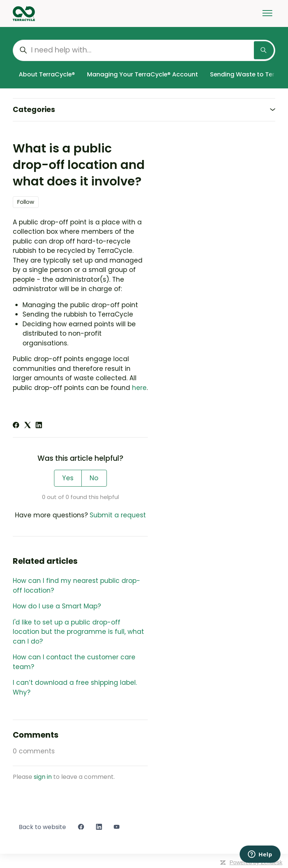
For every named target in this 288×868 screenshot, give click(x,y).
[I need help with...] (144, 50)
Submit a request (118, 515)
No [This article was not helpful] (94, 478)
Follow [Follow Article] (26, 202)
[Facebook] (16, 426)
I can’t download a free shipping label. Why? (75, 687)
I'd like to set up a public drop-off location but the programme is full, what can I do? (78, 632)
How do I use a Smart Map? (57, 606)
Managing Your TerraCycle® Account (142, 74)
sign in (43, 777)
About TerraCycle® (47, 74)
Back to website (42, 827)
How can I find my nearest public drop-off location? (76, 586)
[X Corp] (28, 426)
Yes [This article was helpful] (68, 478)
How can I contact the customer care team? (74, 662)
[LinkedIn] (39, 426)
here (139, 388)
